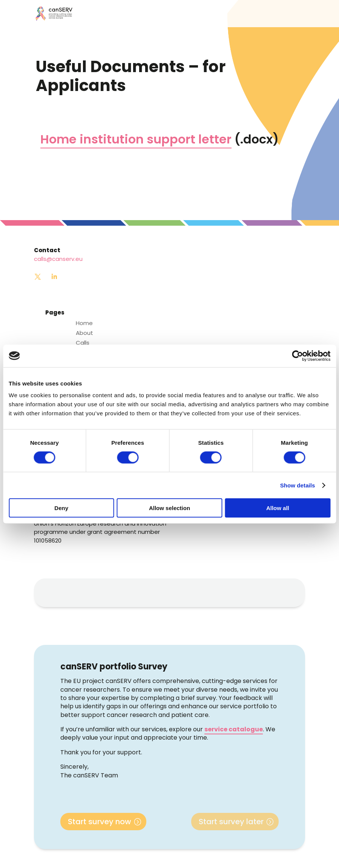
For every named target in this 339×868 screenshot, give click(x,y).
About (84, 333)
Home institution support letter (136, 139)
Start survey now (100, 822)
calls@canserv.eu (58, 259)
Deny (61, 508)
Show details (298, 485)
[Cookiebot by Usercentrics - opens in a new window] (297, 356)
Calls (83, 343)
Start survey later (231, 822)
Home (84, 323)
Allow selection (169, 508)
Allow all (278, 508)
